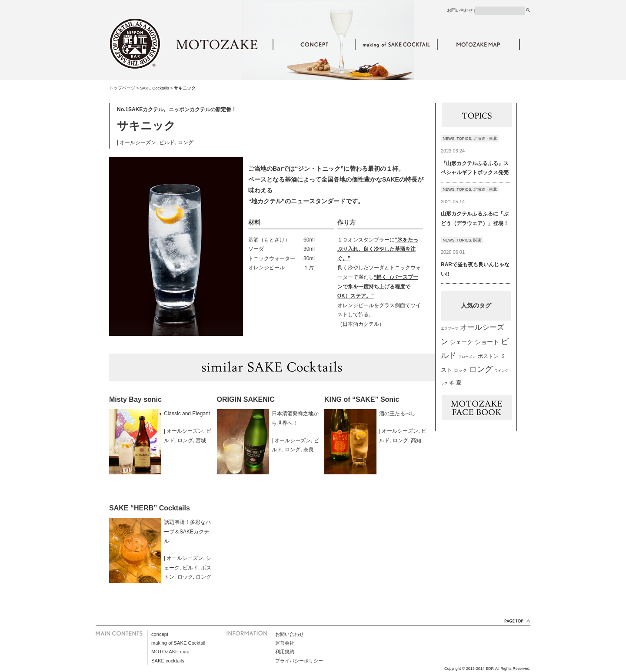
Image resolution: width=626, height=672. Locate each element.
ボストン (488, 356)
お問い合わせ (460, 10)
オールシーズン (138, 142)
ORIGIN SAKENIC (246, 399)
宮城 (201, 440)
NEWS (449, 139)
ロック (185, 577)
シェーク (461, 342)
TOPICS (464, 139)
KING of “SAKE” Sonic (362, 399)
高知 (416, 440)
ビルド (167, 142)
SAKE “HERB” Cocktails (150, 508)
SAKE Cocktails (155, 88)
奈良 (309, 450)
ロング (186, 142)
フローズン (467, 357)
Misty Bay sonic (135, 399)
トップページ (122, 88)
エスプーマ (450, 329)
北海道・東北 (485, 139)
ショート (487, 342)
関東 (477, 240)
